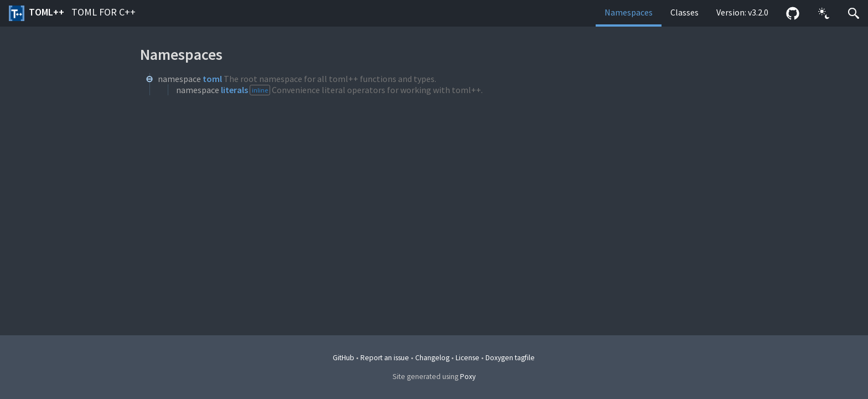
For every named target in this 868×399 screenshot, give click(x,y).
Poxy (468, 377)
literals (234, 90)
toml (212, 79)
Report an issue (385, 358)
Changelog (432, 358)
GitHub (343, 358)
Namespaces (629, 12)
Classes (684, 12)
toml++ (72, 13)
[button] (824, 13)
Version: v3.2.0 (742, 12)
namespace (179, 79)
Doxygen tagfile (510, 358)
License (467, 358)
